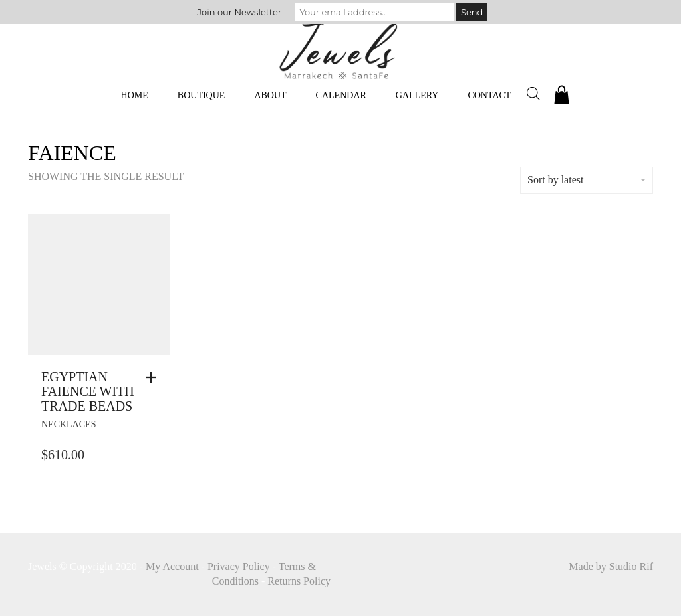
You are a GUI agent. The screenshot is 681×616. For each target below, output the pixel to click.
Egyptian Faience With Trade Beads (88, 391)
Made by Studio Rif (611, 566)
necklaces (68, 424)
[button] (154, 377)
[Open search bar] (533, 94)
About (270, 95)
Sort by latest (587, 180)
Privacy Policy (239, 566)
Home (135, 95)
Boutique (202, 95)
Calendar (341, 95)
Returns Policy (299, 581)
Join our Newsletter (239, 12)
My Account (172, 566)
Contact (489, 95)
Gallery (417, 95)
